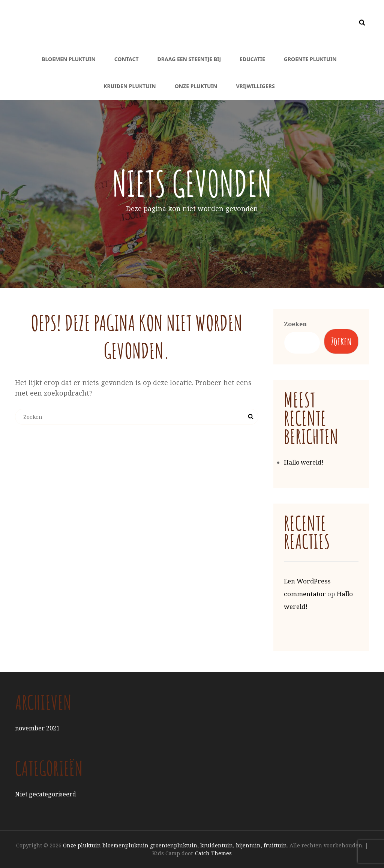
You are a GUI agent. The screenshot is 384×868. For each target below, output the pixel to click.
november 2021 (37, 728)
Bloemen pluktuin (69, 59)
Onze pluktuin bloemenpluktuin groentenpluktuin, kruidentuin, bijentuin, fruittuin (175, 845)
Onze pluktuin (196, 86)
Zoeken (295, 324)
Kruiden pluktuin (130, 86)
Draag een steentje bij (189, 59)
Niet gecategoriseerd (46, 794)
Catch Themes (213, 853)
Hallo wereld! (304, 462)
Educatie (252, 59)
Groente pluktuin (310, 59)
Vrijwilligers (255, 86)
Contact (127, 59)
